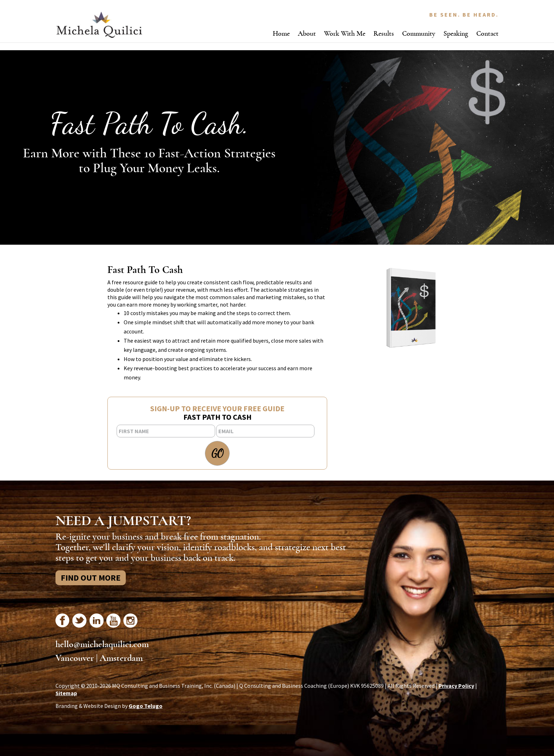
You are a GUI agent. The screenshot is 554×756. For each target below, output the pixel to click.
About (307, 33)
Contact (487, 33)
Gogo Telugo (146, 706)
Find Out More (91, 578)
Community (419, 33)
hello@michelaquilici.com (102, 644)
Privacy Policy (456, 686)
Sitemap (66, 693)
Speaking (456, 33)
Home (281, 33)
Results (384, 33)
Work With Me (345, 33)
